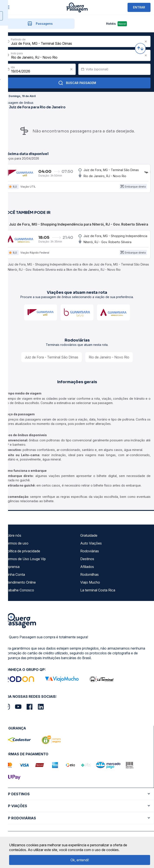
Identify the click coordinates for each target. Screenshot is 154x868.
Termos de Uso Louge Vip (25, 559)
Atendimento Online (20, 583)
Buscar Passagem (77, 83)
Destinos (87, 559)
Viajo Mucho (90, 583)
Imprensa (12, 567)
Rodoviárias (90, 551)
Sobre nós (13, 536)
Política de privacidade (23, 551)
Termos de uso (17, 544)
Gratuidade (89, 536)
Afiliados (87, 567)
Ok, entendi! (80, 860)
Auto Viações (91, 544)
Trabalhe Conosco (20, 591)
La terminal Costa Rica (98, 591)
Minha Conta (15, 575)
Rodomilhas (89, 575)
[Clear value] (71, 69)
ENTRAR (139, 7)
